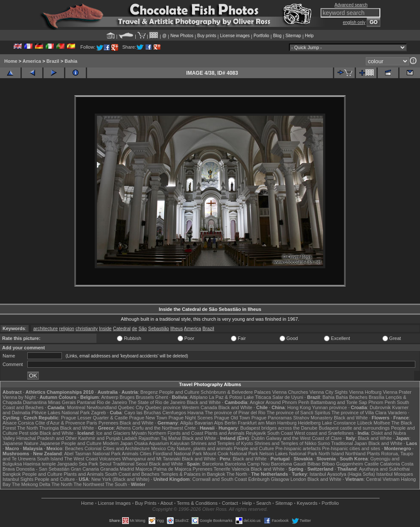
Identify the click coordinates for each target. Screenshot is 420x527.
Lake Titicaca (257, 397)
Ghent (162, 397)
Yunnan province (330, 407)
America (32, 61)
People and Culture (179, 392)
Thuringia (49, 428)
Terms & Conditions (197, 503)
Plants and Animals (225, 433)
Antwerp (110, 397)
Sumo (324, 443)
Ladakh (129, 438)
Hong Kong (299, 407)
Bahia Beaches (352, 397)
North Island (331, 454)
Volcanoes (110, 459)
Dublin (258, 438)
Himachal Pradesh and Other (47, 438)
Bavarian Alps (209, 423)
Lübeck (365, 423)
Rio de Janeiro (112, 402)
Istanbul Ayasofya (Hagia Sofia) (342, 474)
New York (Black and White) (120, 479)
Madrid (127, 469)
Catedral (122, 328)
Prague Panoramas (272, 418)
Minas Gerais (62, 402)
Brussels (145, 397)
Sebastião (159, 328)
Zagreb (98, 413)
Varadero (397, 413)
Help (309, 36)
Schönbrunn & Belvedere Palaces (236, 392)
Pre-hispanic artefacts (298, 448)
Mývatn (139, 433)
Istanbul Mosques (395, 474)
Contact (230, 503)
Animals (130, 454)
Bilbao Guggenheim (343, 464)
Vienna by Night (19, 397)
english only (354, 22)
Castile (372, 464)
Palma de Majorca (172, 469)
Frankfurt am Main (257, 423)
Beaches (74, 448)
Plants (373, 454)
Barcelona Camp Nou (247, 464)
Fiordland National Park (177, 454)
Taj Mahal (171, 438)
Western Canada (199, 407)
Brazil (53, 61)
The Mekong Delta (31, 484)
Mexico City (163, 448)
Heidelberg (309, 423)
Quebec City (131, 407)
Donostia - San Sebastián (43, 469)
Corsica (26, 423)
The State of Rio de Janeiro (157, 402)
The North (28, 428)
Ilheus (176, 328)
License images (235, 36)
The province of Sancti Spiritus (298, 413)
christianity (87, 328)
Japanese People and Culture (71, 443)
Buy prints (207, 36)
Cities (146, 454)
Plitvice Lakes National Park (61, 413)
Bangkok (12, 474)
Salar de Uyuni (288, 397)
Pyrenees (108, 423)
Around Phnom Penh (287, 402)
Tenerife (222, 469)
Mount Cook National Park (230, 454)
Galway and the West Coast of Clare (304, 438)
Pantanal (86, 402)
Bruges (127, 397)
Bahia (71, 61)
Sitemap (293, 36)
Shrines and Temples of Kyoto (222, 443)
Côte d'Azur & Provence (60, 423)
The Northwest (89, 484)
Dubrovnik (380, 407)
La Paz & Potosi (226, 397)
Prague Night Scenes (191, 418)
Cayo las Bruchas (143, 413)
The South (116, 484)
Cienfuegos (174, 413)
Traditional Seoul (130, 464)
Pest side (29, 433)
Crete (190, 428)
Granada (109, 469)
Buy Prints (146, 503)
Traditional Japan (349, 443)
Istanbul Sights (18, 479)
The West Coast (81, 459)
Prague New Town (148, 418)
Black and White (204, 402)
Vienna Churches (290, 392)
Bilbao (314, 464)
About (167, 503)
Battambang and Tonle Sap (339, 402)
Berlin (230, 423)
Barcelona (213, 464)
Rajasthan (149, 438)
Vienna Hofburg (365, 392)
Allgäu (187, 423)
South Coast (280, 433)
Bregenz (149, 392)
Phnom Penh (382, 402)
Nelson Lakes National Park (288, 454)
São (143, 328)
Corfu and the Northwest (158, 428)
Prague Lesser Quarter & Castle (95, 418)
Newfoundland (102, 407)
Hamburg (287, 423)
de (134, 328)
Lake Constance (339, 423)
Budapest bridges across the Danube (279, 428)
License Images (114, 503)
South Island (50, 459)
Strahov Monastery (313, 418)
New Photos (182, 36)
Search (264, 503)
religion (66, 328)
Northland (356, 454)
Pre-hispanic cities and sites (351, 448)
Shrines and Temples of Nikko (285, 443)
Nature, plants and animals (205, 448)
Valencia (241, 469)
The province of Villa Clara (359, 413)
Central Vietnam (383, 479)
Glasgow (280, 479)
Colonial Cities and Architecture (117, 448)
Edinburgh (259, 479)
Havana (195, 413)
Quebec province (163, 407)
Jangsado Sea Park (78, 464)
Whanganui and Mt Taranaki (151, 459)
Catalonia (390, 464)
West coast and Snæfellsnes (324, 433)
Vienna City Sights (329, 392)
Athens (123, 428)
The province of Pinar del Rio (235, 413)
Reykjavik (256, 433)
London (298, 479)
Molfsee (382, 423)
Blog (277, 36)
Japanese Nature (20, 443)
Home (11, 61)
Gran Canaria (85, 469)
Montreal (76, 407)
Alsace (10, 423)
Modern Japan (118, 443)
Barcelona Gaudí (289, 464)
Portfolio (261, 36)
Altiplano (198, 397)
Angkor (257, 402)
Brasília (377, 397)
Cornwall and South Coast (220, 479)
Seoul (105, 464)
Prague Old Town (232, 418)
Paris (92, 423)
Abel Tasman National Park (92, 454)
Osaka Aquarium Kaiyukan (162, 443)
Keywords (307, 503)
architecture (45, 328)
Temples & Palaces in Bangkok (193, 474)
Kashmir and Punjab (99, 438)
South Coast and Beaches (132, 474)
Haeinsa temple (39, 464)
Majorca (144, 469)
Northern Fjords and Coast (176, 433)
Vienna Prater (397, 392)
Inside (105, 328)
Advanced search (351, 5)
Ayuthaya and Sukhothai (384, 469)
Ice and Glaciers (113, 433)
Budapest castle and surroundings (354, 428)
